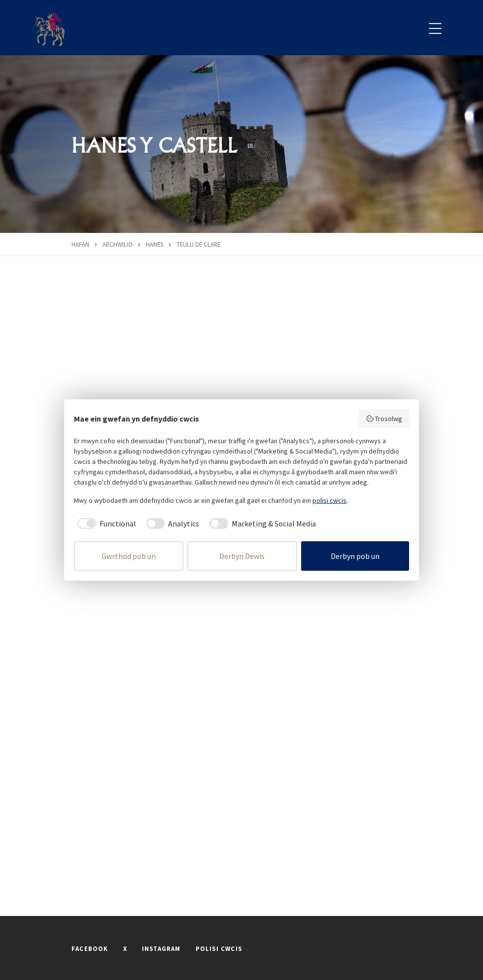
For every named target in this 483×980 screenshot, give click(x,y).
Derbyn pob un (355, 556)
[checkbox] (105, 523)
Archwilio (118, 244)
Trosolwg (384, 419)
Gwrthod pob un (129, 556)
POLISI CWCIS (219, 948)
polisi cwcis (329, 500)
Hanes (155, 244)
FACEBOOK (90, 948)
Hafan (80, 244)
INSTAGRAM (161, 948)
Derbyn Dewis (242, 556)
